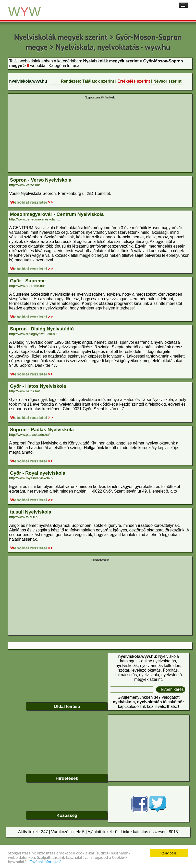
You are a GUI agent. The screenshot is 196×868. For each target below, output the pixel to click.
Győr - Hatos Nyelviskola (38, 386)
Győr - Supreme (28, 281)
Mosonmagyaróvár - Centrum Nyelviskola (57, 214)
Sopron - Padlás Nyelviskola (42, 430)
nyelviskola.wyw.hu (28, 81)
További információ (46, 862)
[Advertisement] (100, 135)
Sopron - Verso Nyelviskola (41, 180)
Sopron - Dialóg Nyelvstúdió (42, 329)
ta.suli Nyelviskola (31, 512)
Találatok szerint (98, 81)
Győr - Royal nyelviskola (38, 473)
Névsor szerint (167, 81)
